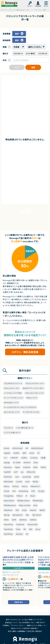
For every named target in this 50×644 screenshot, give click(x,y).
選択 (17, 34)
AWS (24, 453)
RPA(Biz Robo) (24, 501)
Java (17, 477)
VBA (31, 529)
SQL (27, 515)
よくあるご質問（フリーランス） (32, 620)
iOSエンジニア (32, 398)
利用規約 (6, 625)
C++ (6, 458)
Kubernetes (8, 481)
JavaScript (27, 477)
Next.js (7, 486)
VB (25, 529)
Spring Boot (18, 515)
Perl (14, 491)
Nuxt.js (25, 486)
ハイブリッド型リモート (12, 432)
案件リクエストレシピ (13, 620)
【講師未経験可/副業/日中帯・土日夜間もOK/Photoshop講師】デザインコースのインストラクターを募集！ (18, 560)
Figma (18, 467)
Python (20, 496)
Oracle (7, 491)
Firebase (27, 467)
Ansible (16, 453)
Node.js (16, 486)
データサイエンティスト (31, 412)
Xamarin (19, 534)
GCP (16, 472)
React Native (9, 501)
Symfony (23, 520)
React (33, 496)
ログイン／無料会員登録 (25, 352)
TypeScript (8, 529)
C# (39, 453)
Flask (35, 467)
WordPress (8, 534)
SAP (17, 510)
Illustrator (8, 477)
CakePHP (14, 458)
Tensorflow (8, 524)
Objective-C (35, 486)
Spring (7, 515)
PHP (33, 491)
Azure (32, 453)
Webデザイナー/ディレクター (33, 388)
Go (22, 472)
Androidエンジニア (11, 402)
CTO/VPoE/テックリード (13, 383)
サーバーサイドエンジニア (14, 398)
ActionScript (18, 448)
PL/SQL (41, 491)
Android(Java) (37, 448)
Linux (27, 481)
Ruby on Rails (25, 505)
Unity (18, 529)
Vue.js (38, 529)
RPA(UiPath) (38, 501)
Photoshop (24, 491)
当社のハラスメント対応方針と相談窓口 (24, 628)
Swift (14, 520)
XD (27, 534)
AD (27, 448)
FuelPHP (7, 472)
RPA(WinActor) (10, 505)
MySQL (36, 481)
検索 (33, 67)
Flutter (43, 467)
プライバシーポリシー (18, 625)
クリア (17, 67)
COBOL (24, 458)
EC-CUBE (17, 462)
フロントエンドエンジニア (34, 393)
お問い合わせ (40, 622)
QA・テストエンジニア (12, 412)
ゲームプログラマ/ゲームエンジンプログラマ (20, 407)
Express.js (8, 467)
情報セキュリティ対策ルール (36, 625)
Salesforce (8, 510)
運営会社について (11, 622)
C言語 (43, 458)
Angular (7, 453)
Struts (6, 520)
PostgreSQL (9, 496)
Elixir (36, 462)
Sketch (42, 510)
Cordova (34, 458)
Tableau (33, 520)
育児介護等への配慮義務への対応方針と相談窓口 (25, 631)
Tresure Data (33, 524)
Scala (24, 510)
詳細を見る (19, 602)
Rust (35, 505)
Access (7, 448)
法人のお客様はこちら (26, 622)
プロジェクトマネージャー (35, 383)
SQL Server (37, 515)
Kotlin (37, 477)
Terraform (20, 524)
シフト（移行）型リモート (25, 428)
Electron (27, 462)
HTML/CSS (31, 472)
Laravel (19, 481)
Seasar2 (33, 510)
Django (7, 462)
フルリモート (8, 428)
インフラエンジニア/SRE (13, 393)
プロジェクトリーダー (12, 388)
